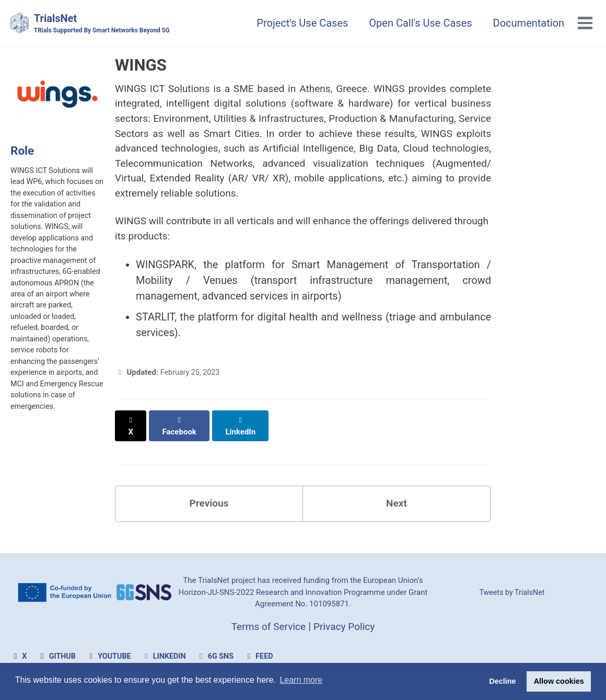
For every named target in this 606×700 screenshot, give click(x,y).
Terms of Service (267, 626)
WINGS (141, 66)
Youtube (111, 656)
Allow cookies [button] (559, 681)
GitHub (57, 656)
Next (397, 502)
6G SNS (220, 656)
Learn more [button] (301, 681)
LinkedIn (168, 656)
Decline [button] (502, 681)
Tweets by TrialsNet (512, 592)
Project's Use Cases (301, 23)
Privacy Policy (346, 626)
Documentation (528, 23)
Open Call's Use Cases (419, 23)
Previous (209, 502)
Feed (265, 656)
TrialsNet (105, 24)
